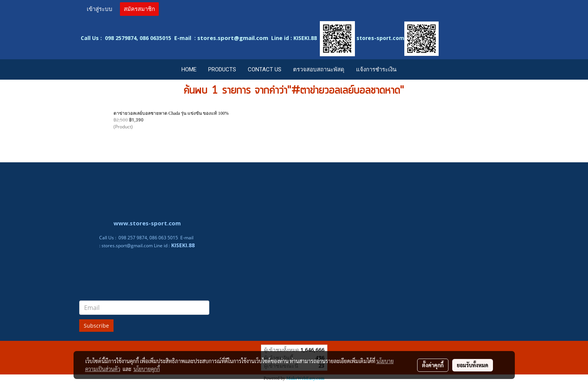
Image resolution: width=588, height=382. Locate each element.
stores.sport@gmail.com (127, 246)
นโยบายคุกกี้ (147, 369)
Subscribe (96, 326)
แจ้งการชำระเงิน (376, 69)
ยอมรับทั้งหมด (473, 365)
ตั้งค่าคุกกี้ (433, 365)
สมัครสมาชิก (139, 9)
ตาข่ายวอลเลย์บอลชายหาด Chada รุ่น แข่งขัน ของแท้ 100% (171, 113)
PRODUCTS (222, 69)
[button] (409, 69)
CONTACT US (265, 69)
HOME (189, 69)
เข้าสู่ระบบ (100, 9)
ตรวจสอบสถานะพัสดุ (319, 69)
